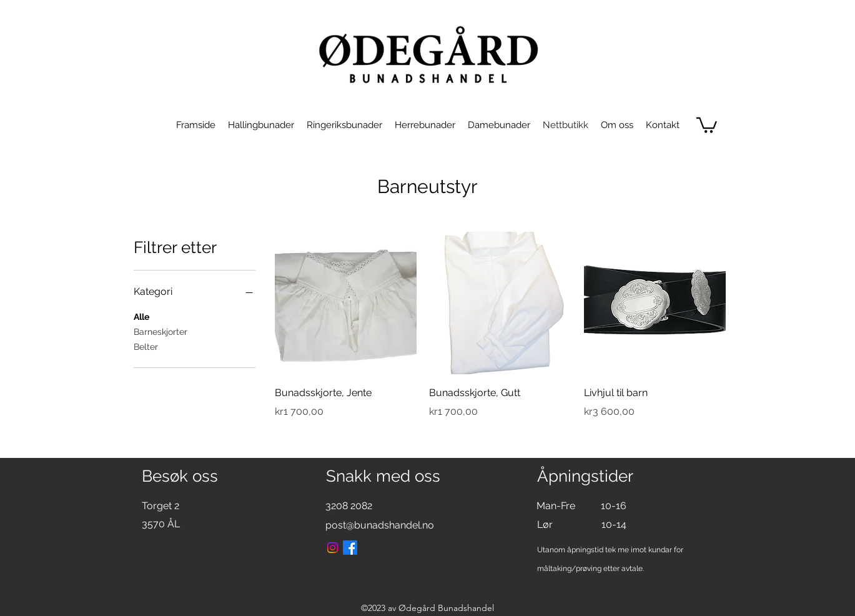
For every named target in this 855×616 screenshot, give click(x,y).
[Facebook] (350, 548)
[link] (707, 124)
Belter (146, 346)
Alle (141, 316)
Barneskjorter (161, 331)
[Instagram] (333, 548)
